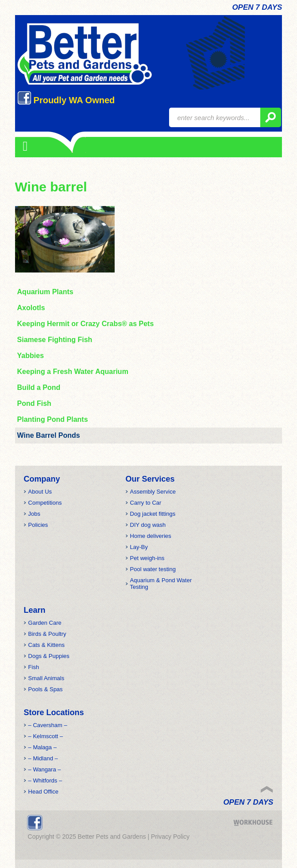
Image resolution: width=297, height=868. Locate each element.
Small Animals (46, 678)
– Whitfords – (45, 780)
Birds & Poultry (47, 634)
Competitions (45, 503)
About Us (40, 492)
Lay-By (139, 547)
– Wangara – (45, 769)
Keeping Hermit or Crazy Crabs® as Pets (86, 324)
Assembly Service (153, 492)
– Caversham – (48, 725)
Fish (34, 667)
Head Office (43, 792)
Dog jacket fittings (153, 514)
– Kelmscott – (46, 736)
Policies (38, 525)
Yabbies (31, 356)
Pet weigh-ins (147, 558)
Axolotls (31, 308)
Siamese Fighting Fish (55, 340)
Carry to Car (146, 503)
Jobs (34, 514)
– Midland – (43, 758)
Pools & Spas (46, 689)
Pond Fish (34, 403)
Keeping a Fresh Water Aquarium (73, 372)
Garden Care (45, 623)
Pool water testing (153, 569)
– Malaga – (42, 747)
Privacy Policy (170, 837)
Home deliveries (151, 536)
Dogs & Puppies (49, 656)
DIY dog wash (148, 525)
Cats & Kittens (46, 645)
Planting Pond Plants (53, 419)
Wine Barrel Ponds (49, 435)
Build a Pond (39, 387)
